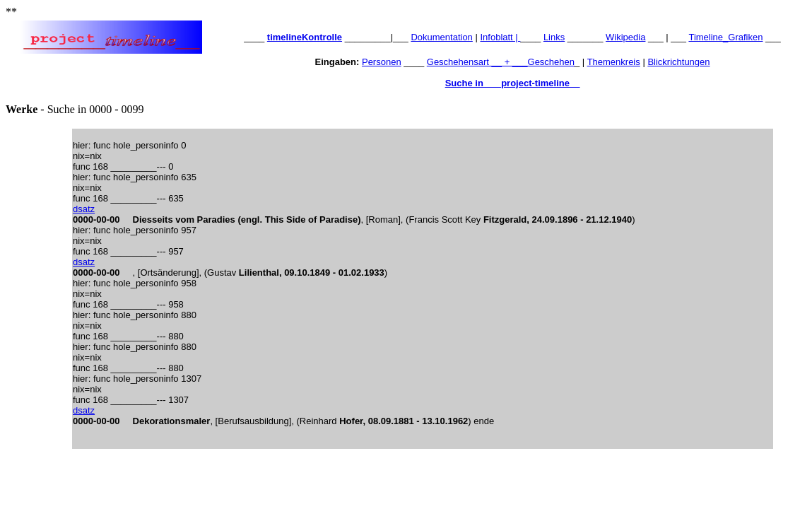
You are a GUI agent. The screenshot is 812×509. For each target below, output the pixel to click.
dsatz (84, 209)
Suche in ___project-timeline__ (513, 83)
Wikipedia (625, 37)
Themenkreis (614, 62)
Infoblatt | (500, 37)
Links (554, 37)
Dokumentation (441, 37)
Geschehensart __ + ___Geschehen (501, 62)
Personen (382, 62)
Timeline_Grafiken (725, 37)
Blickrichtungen (678, 62)
